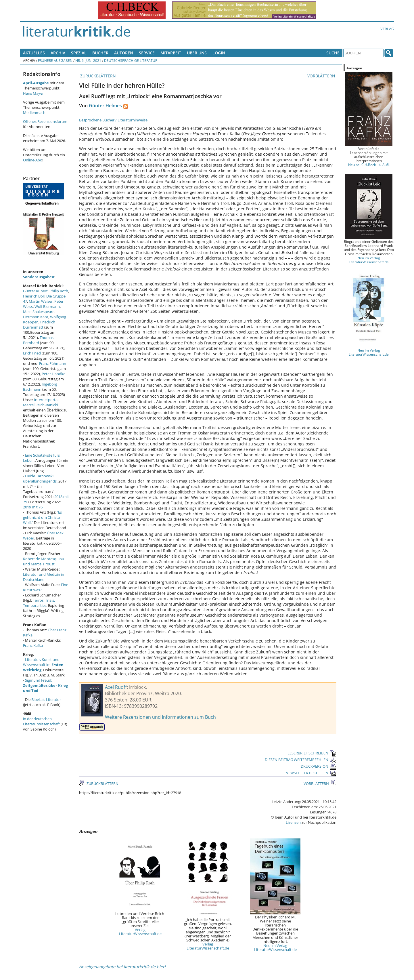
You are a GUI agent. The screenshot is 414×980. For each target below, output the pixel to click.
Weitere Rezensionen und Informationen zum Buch (160, 717)
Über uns (197, 53)
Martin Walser (41, 301)
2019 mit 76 (33, 507)
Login (219, 53)
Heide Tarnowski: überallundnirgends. (40, 478)
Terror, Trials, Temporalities (39, 603)
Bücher (100, 53)
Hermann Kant (36, 317)
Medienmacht (35, 113)
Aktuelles (34, 53)
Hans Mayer (33, 93)
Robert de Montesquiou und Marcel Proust (44, 561)
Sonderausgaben (39, 277)
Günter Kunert (35, 291)
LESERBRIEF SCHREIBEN (312, 753)
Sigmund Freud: (45, 685)
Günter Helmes (105, 106)
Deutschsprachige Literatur (131, 60)
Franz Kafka (33, 645)
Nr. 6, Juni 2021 (88, 60)
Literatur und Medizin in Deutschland (44, 577)
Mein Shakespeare (39, 312)
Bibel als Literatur (46, 699)
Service (147, 53)
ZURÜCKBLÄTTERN (97, 76)
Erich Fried (32, 353)
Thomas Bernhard (38, 340)
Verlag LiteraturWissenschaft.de (140, 932)
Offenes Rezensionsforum (45, 121)
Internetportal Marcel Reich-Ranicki (41, 402)
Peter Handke (53, 374)
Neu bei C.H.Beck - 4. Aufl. (369, 165)
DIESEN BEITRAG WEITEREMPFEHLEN (301, 760)
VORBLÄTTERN (322, 76)
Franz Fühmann (53, 363)
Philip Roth (59, 291)
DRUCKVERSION (319, 766)
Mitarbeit (171, 53)
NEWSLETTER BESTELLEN (311, 773)
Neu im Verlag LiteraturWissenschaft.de (275, 947)
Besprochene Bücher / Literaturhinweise (113, 120)
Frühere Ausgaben (55, 60)
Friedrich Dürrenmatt (39, 325)
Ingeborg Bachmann (40, 387)
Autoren (124, 53)
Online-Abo (33, 160)
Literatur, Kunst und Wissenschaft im (43, 665)
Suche (333, 53)
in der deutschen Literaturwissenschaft (41, 721)
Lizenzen (293, 822)
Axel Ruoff (116, 687)
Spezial (79, 53)
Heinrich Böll (34, 296)
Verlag (387, 29)
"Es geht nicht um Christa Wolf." (42, 517)
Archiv (58, 53)
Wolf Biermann (47, 306)
